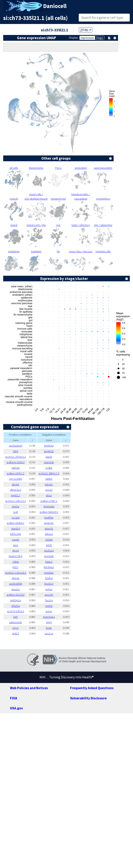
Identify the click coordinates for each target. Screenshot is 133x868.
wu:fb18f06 (16, 584)
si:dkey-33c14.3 (15, 595)
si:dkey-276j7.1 (49, 501)
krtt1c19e (16, 534)
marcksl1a (49, 617)
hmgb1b (49, 451)
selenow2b (16, 622)
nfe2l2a (16, 606)
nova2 (49, 490)
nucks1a (49, 550)
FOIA (14, 698)
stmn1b (49, 529)
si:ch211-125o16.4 (15, 573)
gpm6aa (49, 573)
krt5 (16, 617)
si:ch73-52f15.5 (16, 611)
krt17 (15, 567)
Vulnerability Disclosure (88, 698)
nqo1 (15, 628)
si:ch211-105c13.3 (15, 501)
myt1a (49, 589)
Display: (74, 38)
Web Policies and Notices (29, 688)
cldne (16, 562)
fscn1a (49, 600)
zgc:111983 (16, 479)
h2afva (49, 578)
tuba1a (49, 534)
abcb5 (15, 484)
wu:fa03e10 (16, 446)
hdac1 (49, 562)
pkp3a (15, 578)
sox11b (49, 595)
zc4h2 (49, 468)
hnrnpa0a (49, 506)
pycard (16, 518)
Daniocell (55, 6)
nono (49, 611)
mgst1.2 (15, 495)
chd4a (49, 540)
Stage (100, 38)
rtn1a (49, 495)
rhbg (16, 451)
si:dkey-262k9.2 (15, 523)
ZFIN (86, 30)
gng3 (49, 622)
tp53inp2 (49, 567)
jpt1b (49, 545)
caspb (16, 540)
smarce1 (49, 523)
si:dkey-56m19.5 (49, 512)
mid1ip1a (16, 600)
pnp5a (15, 506)
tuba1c (49, 484)
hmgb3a (49, 446)
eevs (16, 545)
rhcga (16, 550)
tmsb (49, 628)
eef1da (16, 468)
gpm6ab (49, 556)
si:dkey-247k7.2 (15, 473)
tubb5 (49, 479)
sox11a (49, 633)
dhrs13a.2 (16, 490)
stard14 (15, 529)
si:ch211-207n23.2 (15, 457)
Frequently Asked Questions (92, 688)
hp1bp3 (49, 584)
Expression (87, 38)
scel (15, 512)
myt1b (49, 606)
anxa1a (15, 589)
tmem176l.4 (15, 556)
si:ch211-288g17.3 (49, 473)
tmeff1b (49, 518)
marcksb (49, 462)
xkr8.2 (16, 633)
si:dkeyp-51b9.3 (15, 462)
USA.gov (16, 708)
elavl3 (49, 457)
